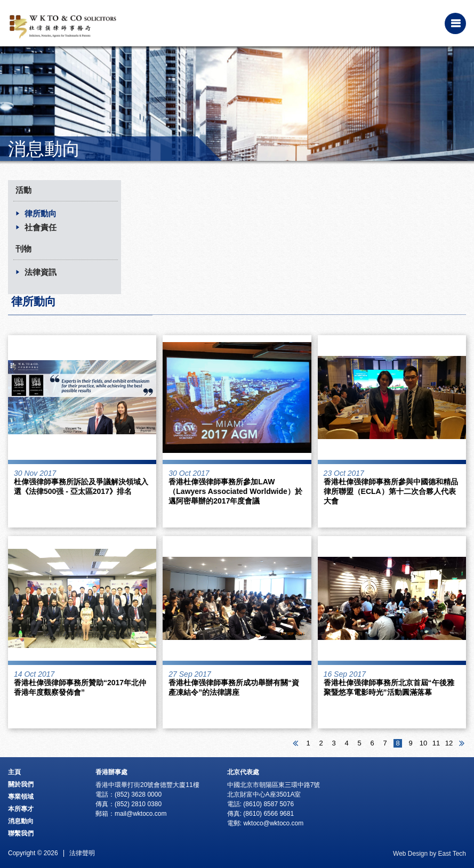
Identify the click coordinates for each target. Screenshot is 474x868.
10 (423, 743)
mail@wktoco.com (141, 814)
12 (449, 743)
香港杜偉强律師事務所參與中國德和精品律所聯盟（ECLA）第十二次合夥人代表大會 (391, 491)
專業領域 (21, 797)
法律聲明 (82, 853)
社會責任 (41, 227)
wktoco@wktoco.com (273, 823)
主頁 (14, 772)
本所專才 (21, 809)
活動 (23, 190)
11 (436, 743)
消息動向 (21, 821)
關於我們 (21, 784)
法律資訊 (41, 272)
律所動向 (41, 213)
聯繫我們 (21, 833)
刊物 (23, 249)
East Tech (452, 854)
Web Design (410, 854)
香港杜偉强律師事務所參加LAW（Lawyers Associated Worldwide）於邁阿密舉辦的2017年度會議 (235, 491)
